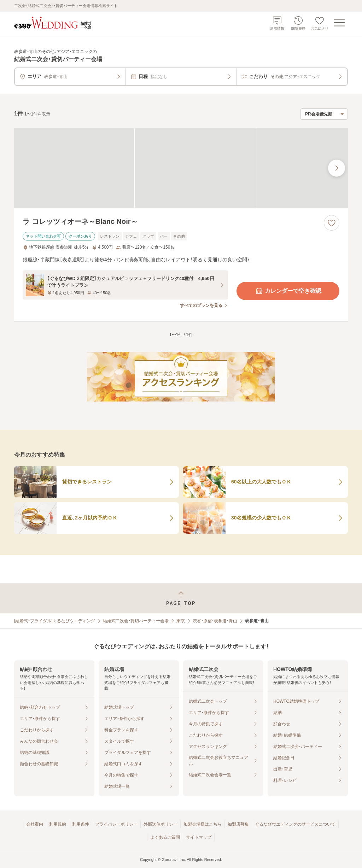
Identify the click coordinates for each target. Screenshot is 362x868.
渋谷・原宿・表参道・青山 (215, 621)
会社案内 (35, 824)
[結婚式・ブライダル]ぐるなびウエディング (55, 621)
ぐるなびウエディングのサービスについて (295, 824)
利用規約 (58, 824)
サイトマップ (199, 837)
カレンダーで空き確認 (288, 291)
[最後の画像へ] (337, 168)
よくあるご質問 (165, 837)
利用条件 (81, 824)
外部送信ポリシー (160, 824)
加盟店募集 (238, 824)
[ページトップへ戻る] (181, 598)
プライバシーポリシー (116, 824)
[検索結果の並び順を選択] (324, 114)
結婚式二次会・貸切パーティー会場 (136, 621)
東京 (181, 621)
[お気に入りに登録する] (332, 223)
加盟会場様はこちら (203, 824)
